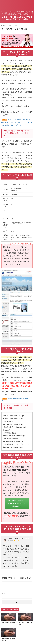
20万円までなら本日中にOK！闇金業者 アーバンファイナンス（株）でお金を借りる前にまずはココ (17, 122)
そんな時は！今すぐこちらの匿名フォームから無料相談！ (16, 503)
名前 (4, 594)
